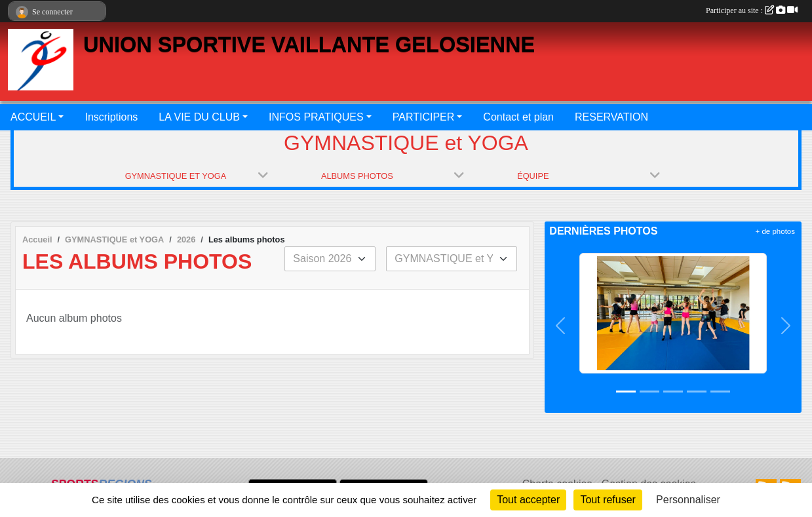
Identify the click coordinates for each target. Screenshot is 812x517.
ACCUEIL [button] (33, 117)
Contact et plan (518, 117)
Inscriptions (111, 117)
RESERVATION (611, 117)
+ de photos (775, 231)
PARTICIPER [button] (424, 117)
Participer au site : (752, 10)
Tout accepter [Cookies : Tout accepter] (528, 500)
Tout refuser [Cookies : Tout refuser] (608, 500)
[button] (560, 326)
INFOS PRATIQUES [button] (316, 117)
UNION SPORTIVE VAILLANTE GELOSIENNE (309, 45)
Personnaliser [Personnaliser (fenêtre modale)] (688, 500)
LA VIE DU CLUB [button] (199, 117)
